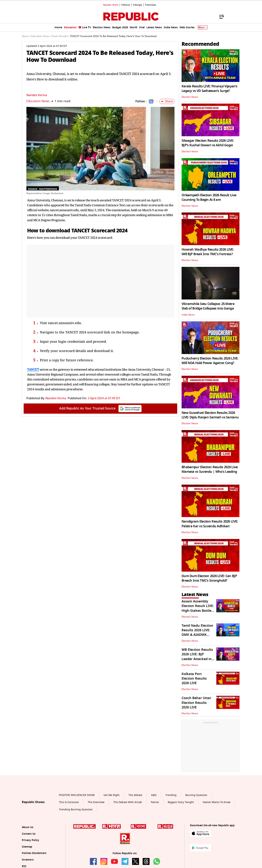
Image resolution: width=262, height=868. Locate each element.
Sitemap (27, 847)
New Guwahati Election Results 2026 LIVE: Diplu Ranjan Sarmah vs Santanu (210, 415)
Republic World (111, 5)
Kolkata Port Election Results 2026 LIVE (194, 678)
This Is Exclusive (69, 802)
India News (188, 315)
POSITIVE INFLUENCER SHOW (77, 795)
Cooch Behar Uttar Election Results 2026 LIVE (196, 703)
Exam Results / (60, 36)
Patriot (155, 802)
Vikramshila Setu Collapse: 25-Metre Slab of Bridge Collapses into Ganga (208, 306)
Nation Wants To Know (217, 802)
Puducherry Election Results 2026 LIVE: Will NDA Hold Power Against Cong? (210, 361)
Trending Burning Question (76, 810)
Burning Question (196, 795)
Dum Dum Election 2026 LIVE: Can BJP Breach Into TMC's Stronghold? (209, 578)
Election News (190, 97)
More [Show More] (203, 27)
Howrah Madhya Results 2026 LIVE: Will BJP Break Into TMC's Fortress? (208, 252)
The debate (135, 795)
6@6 (154, 795)
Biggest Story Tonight (181, 802)
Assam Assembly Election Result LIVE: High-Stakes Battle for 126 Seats (198, 608)
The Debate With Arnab (128, 802)
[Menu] (220, 16)
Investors (28, 860)
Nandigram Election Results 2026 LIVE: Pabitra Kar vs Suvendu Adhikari (210, 524)
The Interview (96, 802)
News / (26, 36)
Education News (38, 101)
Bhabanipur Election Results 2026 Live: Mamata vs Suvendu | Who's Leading (210, 469)
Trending (171, 795)
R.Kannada (151, 5)
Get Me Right (112, 795)
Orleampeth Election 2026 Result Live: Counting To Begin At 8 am (209, 197)
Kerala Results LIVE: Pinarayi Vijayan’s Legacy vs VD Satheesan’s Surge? (209, 89)
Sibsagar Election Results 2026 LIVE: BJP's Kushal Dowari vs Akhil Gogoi (208, 143)
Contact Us (29, 834)
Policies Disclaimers (34, 853)
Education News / (41, 36)
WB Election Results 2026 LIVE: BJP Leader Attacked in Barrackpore (197, 657)
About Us (28, 827)
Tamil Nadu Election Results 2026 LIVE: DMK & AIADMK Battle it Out (197, 633)
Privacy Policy (30, 840)
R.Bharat (126, 5)
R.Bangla (138, 5)
